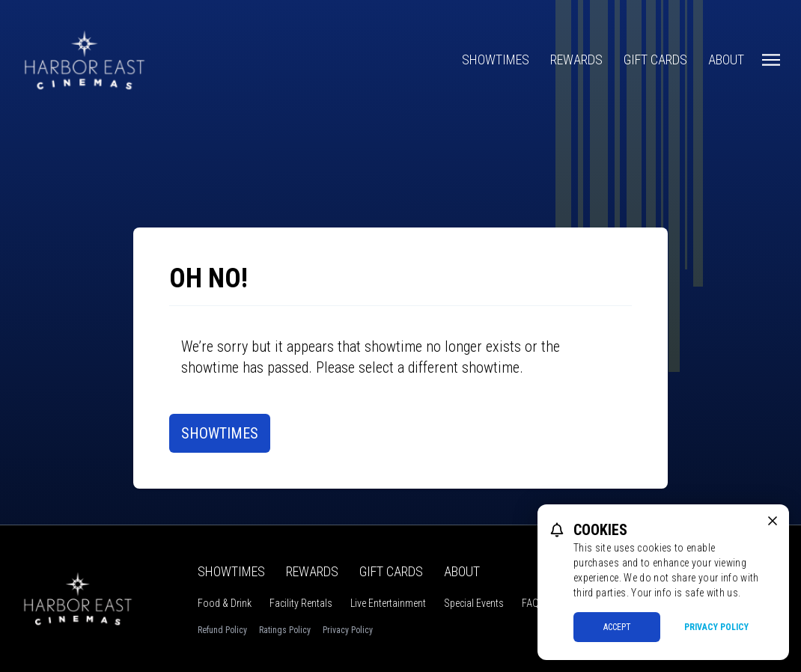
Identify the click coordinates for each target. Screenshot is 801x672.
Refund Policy (222, 630)
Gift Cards (655, 59)
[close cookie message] (773, 521)
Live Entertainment (388, 603)
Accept (617, 627)
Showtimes (496, 59)
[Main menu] (771, 60)
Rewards (576, 59)
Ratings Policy (285, 630)
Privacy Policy (348, 630)
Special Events (474, 603)
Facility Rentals (301, 603)
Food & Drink (225, 603)
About (726, 59)
